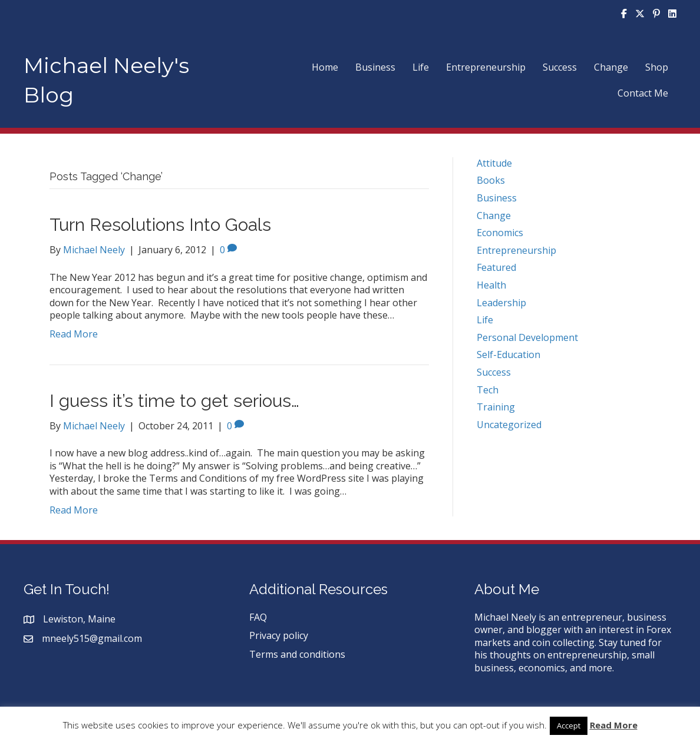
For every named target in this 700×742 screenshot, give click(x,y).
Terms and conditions (297, 654)
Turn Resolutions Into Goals (160, 225)
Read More (74, 334)
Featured (496, 267)
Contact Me (643, 93)
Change (611, 67)
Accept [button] (569, 726)
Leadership (501, 303)
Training (496, 407)
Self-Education (509, 355)
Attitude (494, 163)
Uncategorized (509, 425)
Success (560, 67)
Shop (657, 67)
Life (421, 67)
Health (491, 285)
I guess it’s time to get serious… (174, 401)
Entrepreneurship (486, 67)
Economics (500, 233)
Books (491, 180)
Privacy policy (279, 635)
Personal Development (527, 337)
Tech (488, 390)
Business (375, 67)
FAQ (258, 617)
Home (325, 67)
